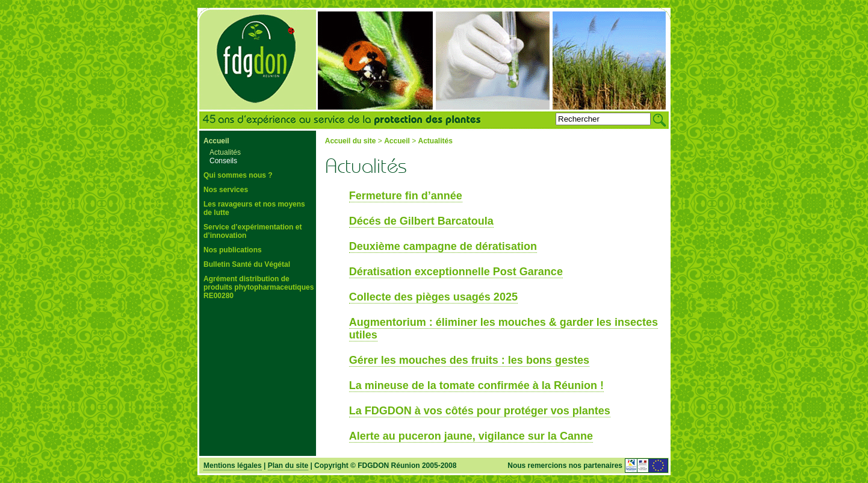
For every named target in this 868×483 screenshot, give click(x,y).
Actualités (225, 152)
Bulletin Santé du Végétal (247, 264)
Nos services (226, 190)
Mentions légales (233, 466)
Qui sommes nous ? (238, 175)
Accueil (216, 141)
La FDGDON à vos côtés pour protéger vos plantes (480, 411)
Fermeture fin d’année (406, 196)
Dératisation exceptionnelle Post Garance (456, 272)
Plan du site (288, 466)
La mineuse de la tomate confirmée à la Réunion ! (476, 385)
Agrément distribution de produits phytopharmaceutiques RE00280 (259, 287)
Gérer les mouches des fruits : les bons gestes (469, 360)
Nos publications (233, 250)
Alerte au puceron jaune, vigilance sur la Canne (471, 436)
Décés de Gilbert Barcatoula (421, 221)
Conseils (223, 161)
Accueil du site (351, 141)
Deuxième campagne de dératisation (443, 246)
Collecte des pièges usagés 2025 (433, 297)
